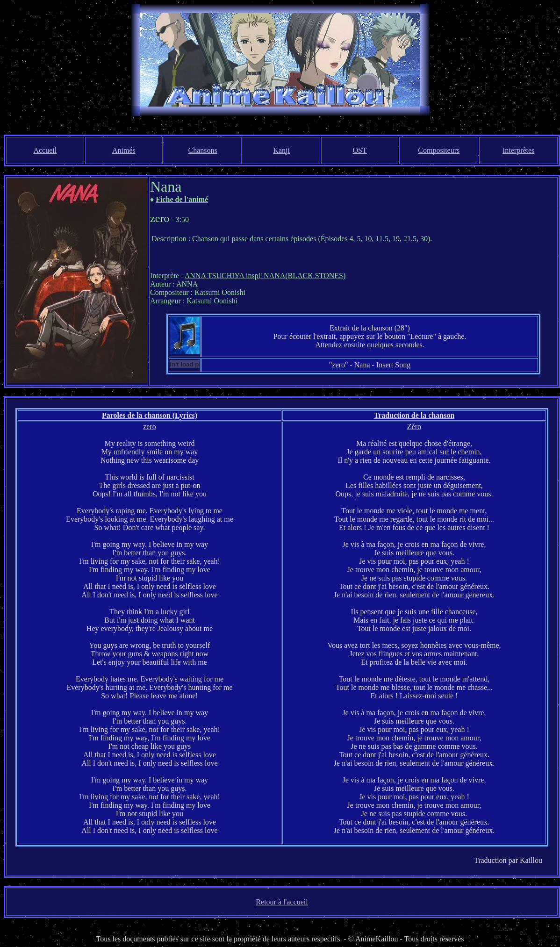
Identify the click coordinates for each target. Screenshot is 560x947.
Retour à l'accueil (282, 902)
